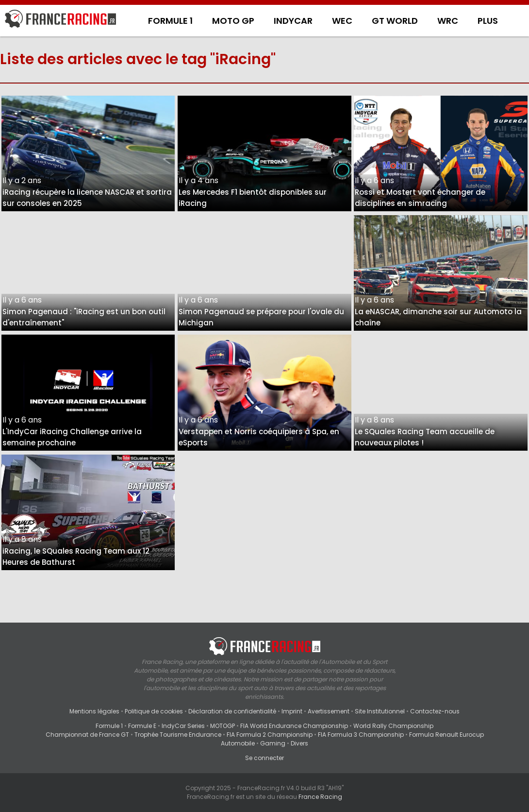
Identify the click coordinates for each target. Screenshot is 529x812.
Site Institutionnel (380, 711)
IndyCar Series (183, 726)
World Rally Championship (393, 726)
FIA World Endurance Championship (294, 726)
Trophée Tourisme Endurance (178, 735)
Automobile (238, 743)
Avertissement (329, 711)
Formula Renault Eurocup (446, 735)
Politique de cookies (154, 711)
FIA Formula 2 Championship (270, 735)
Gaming (273, 743)
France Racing (320, 797)
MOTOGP (223, 726)
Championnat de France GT (87, 735)
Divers (299, 743)
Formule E (142, 726)
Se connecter (264, 758)
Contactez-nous (435, 711)
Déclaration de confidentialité (232, 711)
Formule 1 (109, 726)
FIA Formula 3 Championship (361, 735)
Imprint (292, 711)
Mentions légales (94, 711)
